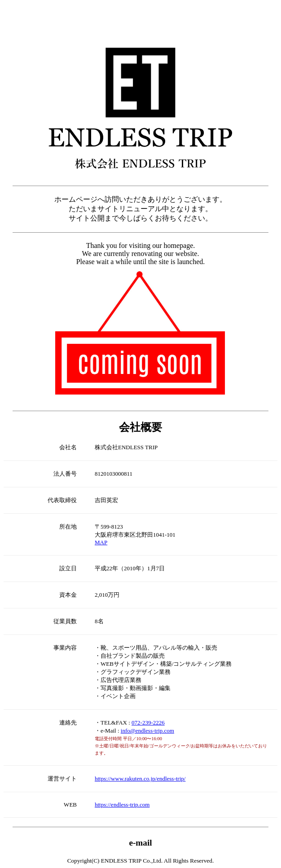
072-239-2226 (148, 723)
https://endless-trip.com (122, 805)
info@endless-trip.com (147, 731)
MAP (101, 542)
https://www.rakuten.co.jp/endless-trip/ (140, 779)
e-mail (140, 843)
